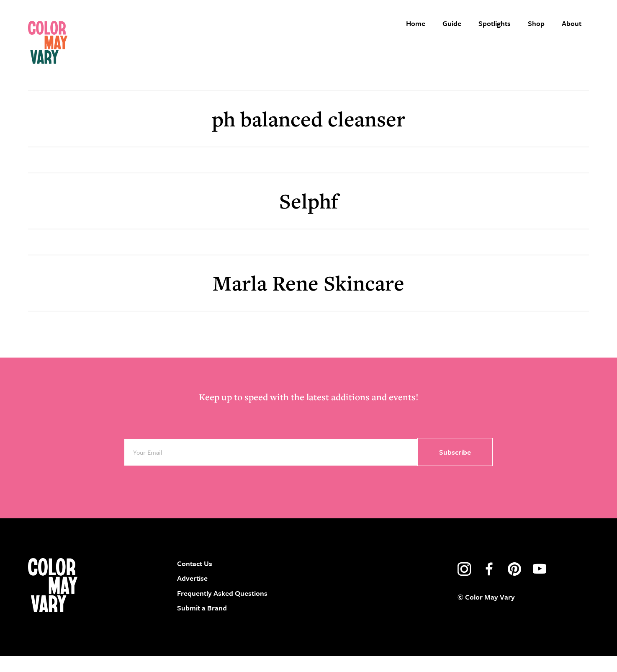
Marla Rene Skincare (308, 298)
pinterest (514, 585)
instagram (464, 585)
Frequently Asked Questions (222, 609)
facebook (489, 585)
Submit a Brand (202, 624)
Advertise (192, 594)
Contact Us (195, 579)
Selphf (309, 216)
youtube (540, 585)
